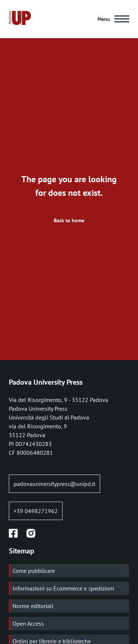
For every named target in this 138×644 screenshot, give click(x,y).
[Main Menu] (113, 19)
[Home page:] (20, 19)
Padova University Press (46, 382)
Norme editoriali (33, 606)
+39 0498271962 (36, 511)
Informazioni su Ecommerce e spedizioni (63, 588)
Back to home (69, 220)
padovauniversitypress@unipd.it (54, 484)
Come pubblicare (34, 571)
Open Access (28, 623)
